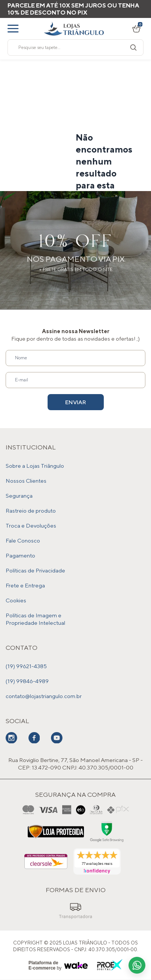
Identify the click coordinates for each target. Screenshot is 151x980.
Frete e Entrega (25, 585)
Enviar (76, 402)
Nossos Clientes (26, 481)
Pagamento (20, 555)
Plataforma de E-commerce (43, 965)
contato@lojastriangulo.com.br (44, 696)
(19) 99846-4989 (27, 681)
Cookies (16, 600)
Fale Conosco (23, 540)
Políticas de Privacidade (35, 570)
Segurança (19, 496)
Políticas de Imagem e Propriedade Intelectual (35, 619)
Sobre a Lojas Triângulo (35, 466)
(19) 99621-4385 (26, 666)
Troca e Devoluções (31, 526)
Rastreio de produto (31, 511)
